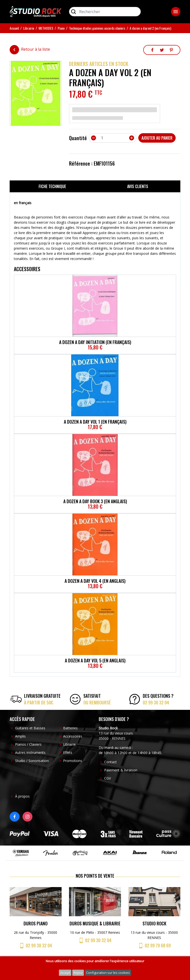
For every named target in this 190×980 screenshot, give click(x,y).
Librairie (69, 744)
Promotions (73, 761)
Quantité (78, 138)
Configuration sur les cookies (108, 973)
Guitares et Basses (30, 728)
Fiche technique (52, 186)
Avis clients (138, 186)
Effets (68, 752)
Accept (65, 973)
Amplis (20, 736)
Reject (78, 973)
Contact (110, 762)
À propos (22, 796)
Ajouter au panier (157, 138)
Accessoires (73, 736)
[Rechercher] (105, 12)
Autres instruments (30, 752)
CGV (107, 778)
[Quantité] (113, 138)
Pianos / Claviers (28, 744)
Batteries (70, 728)
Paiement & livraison (121, 770)
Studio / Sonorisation (32, 761)
